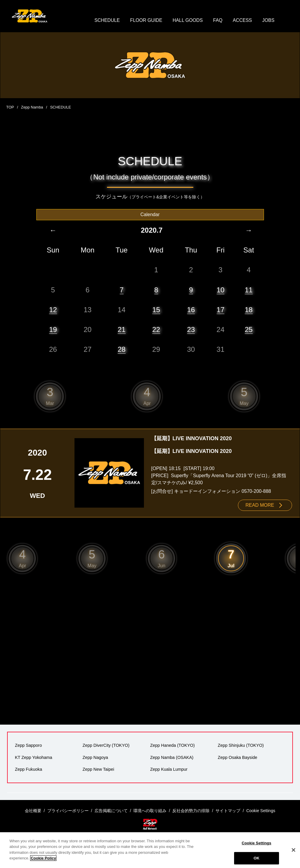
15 (156, 310)
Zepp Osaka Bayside (237, 758)
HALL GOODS (188, 21)
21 (122, 330)
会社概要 (33, 811)
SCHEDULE (106, 21)
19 (53, 330)
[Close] (293, 850)
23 (191, 330)
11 (249, 290)
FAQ (218, 21)
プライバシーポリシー (68, 811)
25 (249, 330)
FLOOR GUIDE (146, 21)
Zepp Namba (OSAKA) (172, 758)
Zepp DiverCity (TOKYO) (106, 746)
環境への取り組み (150, 811)
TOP (10, 108)
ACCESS (243, 21)
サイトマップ (228, 811)
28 (122, 350)
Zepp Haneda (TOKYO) (172, 746)
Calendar (150, 215)
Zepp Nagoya (95, 758)
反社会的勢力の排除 (191, 811)
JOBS (269, 21)
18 (249, 310)
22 (156, 330)
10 (221, 290)
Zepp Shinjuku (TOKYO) (241, 746)
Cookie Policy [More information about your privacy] (43, 858)
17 (221, 310)
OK (257, 858)
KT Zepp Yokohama (33, 758)
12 (53, 310)
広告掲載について (111, 811)
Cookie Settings (257, 843)
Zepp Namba (32, 108)
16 (191, 310)
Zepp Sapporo (28, 746)
